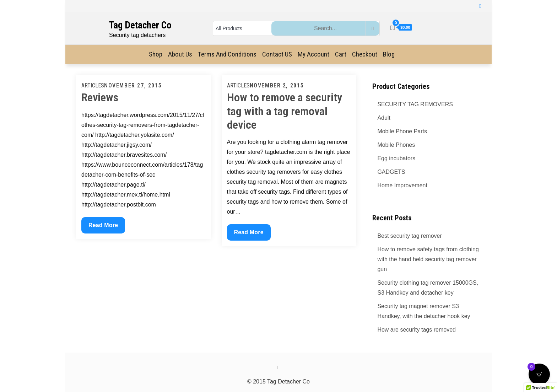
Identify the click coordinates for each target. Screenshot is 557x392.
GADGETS (391, 172)
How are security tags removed (417, 330)
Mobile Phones (396, 145)
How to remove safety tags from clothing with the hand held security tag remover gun (428, 259)
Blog (389, 54)
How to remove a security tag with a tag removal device (285, 111)
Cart (341, 54)
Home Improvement (402, 185)
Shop (156, 54)
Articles (93, 85)
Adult (384, 118)
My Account (313, 54)
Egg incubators (396, 158)
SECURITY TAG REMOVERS (415, 104)
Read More (103, 224)
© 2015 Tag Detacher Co (278, 382)
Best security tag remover (409, 236)
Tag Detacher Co (140, 25)
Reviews (100, 97)
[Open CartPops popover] (539, 374)
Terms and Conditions (227, 54)
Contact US (277, 54)
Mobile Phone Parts (402, 131)
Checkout (365, 54)
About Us (180, 54)
